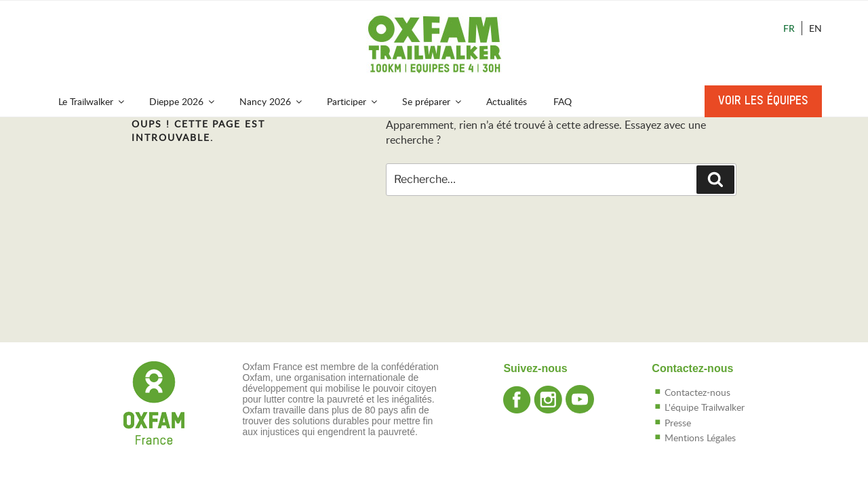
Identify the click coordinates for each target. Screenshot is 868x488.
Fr (789, 28)
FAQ (563, 101)
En (815, 28)
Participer (353, 101)
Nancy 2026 (272, 101)
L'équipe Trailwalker (705, 407)
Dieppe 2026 (183, 101)
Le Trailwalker (92, 101)
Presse (678, 423)
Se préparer (433, 101)
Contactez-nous (697, 392)
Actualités (507, 101)
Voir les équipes (763, 101)
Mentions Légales (700, 438)
